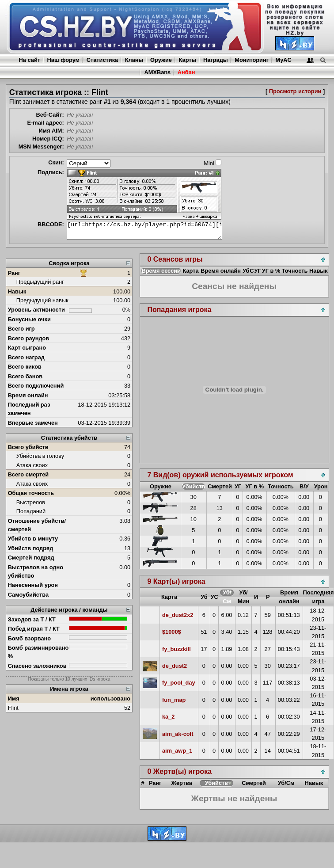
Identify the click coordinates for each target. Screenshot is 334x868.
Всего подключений (36, 386)
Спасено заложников (37, 666)
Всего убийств (28, 447)
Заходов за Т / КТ (32, 619)
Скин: (56, 162)
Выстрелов (31, 502)
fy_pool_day (179, 683)
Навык (17, 291)
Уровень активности (36, 310)
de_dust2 (175, 666)
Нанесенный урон (33, 585)
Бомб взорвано (30, 638)
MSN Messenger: (41, 147)
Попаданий (31, 511)
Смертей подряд (31, 558)
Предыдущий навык (42, 300)
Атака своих (32, 465)
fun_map (174, 700)
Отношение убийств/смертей (37, 525)
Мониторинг (252, 60)
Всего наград (26, 357)
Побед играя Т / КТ (34, 629)
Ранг (14, 273)
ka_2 (168, 717)
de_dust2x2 (178, 615)
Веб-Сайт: (50, 115)
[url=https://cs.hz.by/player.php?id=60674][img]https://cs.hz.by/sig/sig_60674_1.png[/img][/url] (144, 230)
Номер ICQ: (48, 139)
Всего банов (25, 376)
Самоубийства (28, 595)
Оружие (161, 60)
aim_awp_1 (177, 751)
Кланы (134, 60)
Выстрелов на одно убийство (36, 571)
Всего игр (21, 329)
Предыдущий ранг (40, 282)
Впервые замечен (33, 423)
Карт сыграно (27, 348)
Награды (216, 60)
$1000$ (172, 632)
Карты (188, 60)
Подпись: (51, 172)
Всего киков (25, 367)
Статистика (102, 60)
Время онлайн (28, 395)
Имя (14, 699)
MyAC (284, 60)
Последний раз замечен (29, 409)
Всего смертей (28, 474)
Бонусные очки (29, 319)
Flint (13, 708)
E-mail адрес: (45, 123)
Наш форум (64, 60)
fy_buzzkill (176, 649)
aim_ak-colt (178, 734)
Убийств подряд (31, 548)
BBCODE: (51, 224)
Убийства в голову (40, 456)
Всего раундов (29, 338)
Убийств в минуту (33, 539)
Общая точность (31, 493)
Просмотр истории (295, 91)
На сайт (30, 60)
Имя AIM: (51, 131)
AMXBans (157, 72)
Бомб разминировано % (38, 652)
